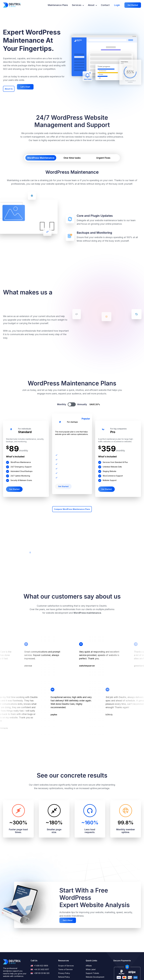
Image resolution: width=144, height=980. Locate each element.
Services (78, 5)
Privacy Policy (64, 973)
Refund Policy (64, 977)
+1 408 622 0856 (39, 966)
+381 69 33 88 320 (40, 973)
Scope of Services (66, 966)
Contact (105, 5)
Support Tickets (92, 973)
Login (117, 5)
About (92, 5)
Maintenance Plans (58, 5)
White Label (91, 969)
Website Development (95, 977)
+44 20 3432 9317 (40, 969)
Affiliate (89, 966)
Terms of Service (65, 969)
